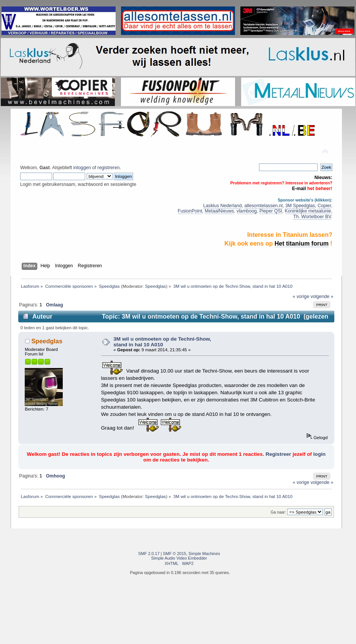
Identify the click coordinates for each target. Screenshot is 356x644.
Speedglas (155, 286)
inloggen (82, 168)
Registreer (278, 454)
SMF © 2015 (174, 554)
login (319, 454)
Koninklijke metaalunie (308, 211)
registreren (108, 168)
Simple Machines (204, 554)
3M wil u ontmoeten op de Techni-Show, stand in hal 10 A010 (162, 342)
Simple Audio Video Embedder (179, 558)
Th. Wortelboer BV (312, 217)
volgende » (322, 297)
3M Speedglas (300, 206)
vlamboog (247, 211)
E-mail (299, 189)
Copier (324, 206)
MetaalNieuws (219, 211)
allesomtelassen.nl (263, 206)
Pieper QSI (271, 211)
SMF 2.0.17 (149, 554)
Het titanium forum (302, 243)
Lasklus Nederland (222, 206)
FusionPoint (190, 211)
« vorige (301, 297)
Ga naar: (278, 512)
